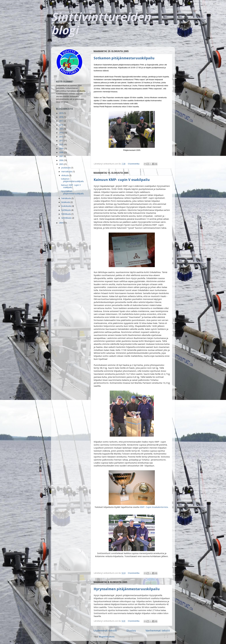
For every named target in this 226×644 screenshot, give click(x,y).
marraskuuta (67, 172)
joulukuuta (66, 168)
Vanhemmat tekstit (158, 631)
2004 (61, 223)
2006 (61, 160)
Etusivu (131, 631)
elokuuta (65, 175)
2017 (61, 121)
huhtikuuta (66, 210)
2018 (61, 117)
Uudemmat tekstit (105, 631)
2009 (61, 149)
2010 (61, 144)
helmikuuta (66, 214)
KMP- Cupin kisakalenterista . (154, 507)
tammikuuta (67, 218)
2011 (61, 141)
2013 (61, 137)
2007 (61, 156)
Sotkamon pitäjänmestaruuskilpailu (124, 58)
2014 (61, 133)
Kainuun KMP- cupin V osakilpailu (122, 180)
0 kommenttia (134, 164)
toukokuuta (67, 206)
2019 (61, 113)
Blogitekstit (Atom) (107, 637)
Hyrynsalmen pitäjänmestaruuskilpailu (127, 589)
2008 (61, 152)
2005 (61, 164)
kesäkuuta (66, 202)
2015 (61, 129)
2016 (61, 125)
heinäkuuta (66, 198)
